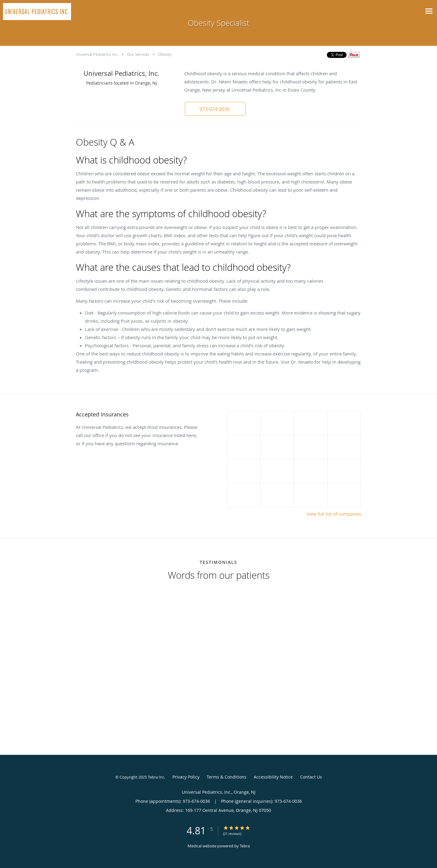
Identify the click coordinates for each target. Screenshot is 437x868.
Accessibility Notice (273, 777)
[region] (218, 657)
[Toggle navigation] (429, 11)
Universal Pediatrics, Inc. (97, 54)
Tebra (245, 846)
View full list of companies (334, 514)
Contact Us (311, 777)
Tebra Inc (156, 777)
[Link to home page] (36, 12)
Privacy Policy (186, 777)
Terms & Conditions (227, 777)
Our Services (138, 54)
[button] (215, 109)
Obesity (165, 54)
